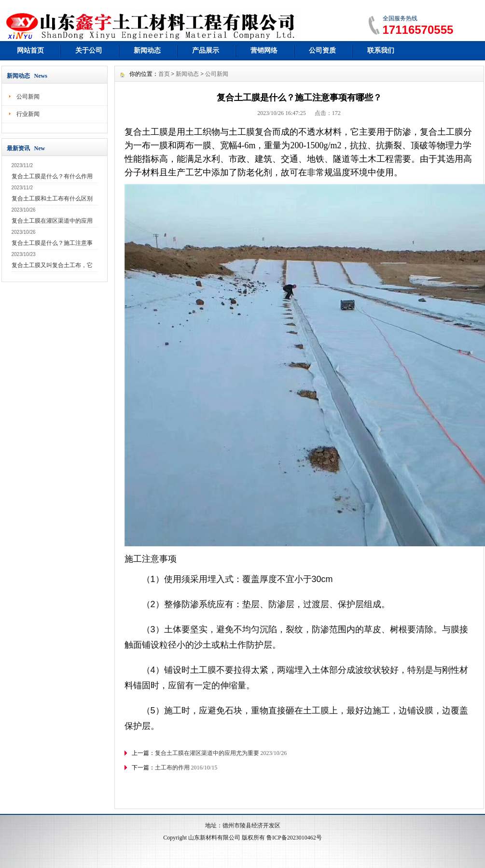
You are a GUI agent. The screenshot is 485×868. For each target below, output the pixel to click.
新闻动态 (147, 50)
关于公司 (89, 50)
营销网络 (264, 50)
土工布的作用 (172, 768)
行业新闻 (28, 114)
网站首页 (30, 50)
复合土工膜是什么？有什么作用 (52, 176)
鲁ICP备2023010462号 (294, 838)
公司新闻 (28, 97)
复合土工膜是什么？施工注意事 (52, 243)
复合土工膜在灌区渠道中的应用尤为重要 (207, 753)
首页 (164, 74)
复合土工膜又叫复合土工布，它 (52, 265)
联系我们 (381, 50)
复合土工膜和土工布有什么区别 (52, 199)
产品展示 (206, 50)
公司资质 (322, 50)
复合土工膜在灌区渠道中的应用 (52, 221)
